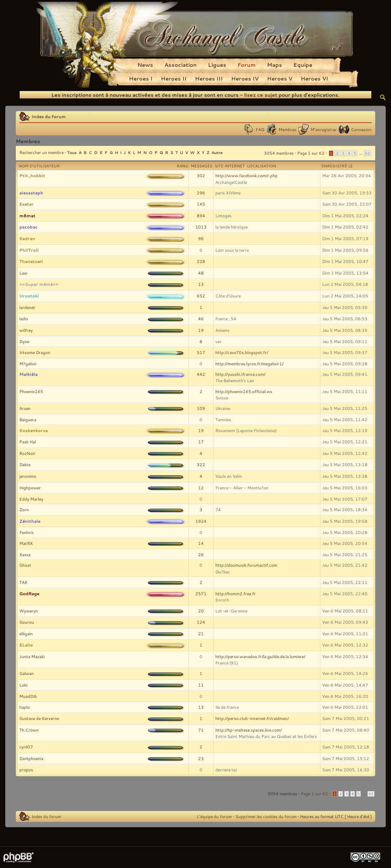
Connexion (361, 129)
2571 (201, 593)
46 (201, 319)
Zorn (24, 509)
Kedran (27, 238)
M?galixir (28, 364)
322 (201, 464)
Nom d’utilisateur (39, 166)
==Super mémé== (39, 284)
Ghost (25, 565)
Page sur (311, 153)
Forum (247, 65)
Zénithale (30, 521)
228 (201, 261)
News (145, 65)
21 (201, 634)
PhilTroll (29, 250)
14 (201, 543)
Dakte (25, 464)
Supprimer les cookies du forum (266, 816)
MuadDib (28, 696)
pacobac (28, 227)
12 (201, 488)
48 (201, 273)
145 (201, 204)
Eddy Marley (31, 499)
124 (201, 622)
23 (201, 758)
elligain (26, 634)
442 (201, 374)
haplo (25, 707)
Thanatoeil (31, 261)
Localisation (262, 166)
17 (201, 442)
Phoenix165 (31, 391)
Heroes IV (245, 78)
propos (26, 770)
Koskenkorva (34, 430)
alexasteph (31, 193)
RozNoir (27, 453)
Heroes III (209, 78)
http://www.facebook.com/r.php (246, 175)
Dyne (24, 341)
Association (181, 65)
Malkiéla (28, 374)
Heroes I (141, 78)
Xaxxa (25, 554)
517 (201, 352)
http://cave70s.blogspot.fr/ (242, 352)
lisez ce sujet (261, 95)
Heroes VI (314, 78)
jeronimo (28, 476)
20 (201, 611)
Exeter (27, 204)
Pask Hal (28, 442)
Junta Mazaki (32, 656)
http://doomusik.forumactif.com (246, 565)
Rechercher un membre (41, 152)
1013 (201, 227)
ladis (24, 319)
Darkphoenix (31, 758)
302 (201, 175)
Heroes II (174, 78)
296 (201, 193)
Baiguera (28, 419)
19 (201, 330)
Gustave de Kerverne (39, 718)
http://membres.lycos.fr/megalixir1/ (249, 364)
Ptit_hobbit (32, 175)
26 (201, 554)
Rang (183, 166)
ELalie (26, 645)
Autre (217, 152)
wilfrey (26, 330)
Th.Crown (29, 730)
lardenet (27, 307)
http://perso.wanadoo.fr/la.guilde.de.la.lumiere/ (260, 656)
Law (23, 273)
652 (201, 296)
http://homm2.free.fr (236, 593)
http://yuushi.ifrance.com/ (240, 374)
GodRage (29, 593)
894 (201, 216)
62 (367, 153)
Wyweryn (29, 611)
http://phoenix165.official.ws (244, 391)
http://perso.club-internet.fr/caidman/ (252, 718)
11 (201, 685)
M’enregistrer (324, 129)
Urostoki (29, 296)
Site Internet (230, 166)
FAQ (260, 129)
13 (201, 284)
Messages (201, 166)
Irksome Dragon (35, 352)
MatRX (26, 543)
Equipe (303, 65)
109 (201, 408)
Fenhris (27, 532)
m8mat (27, 216)
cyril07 (26, 747)
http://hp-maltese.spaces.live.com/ (249, 730)
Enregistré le (337, 166)
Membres (288, 129)
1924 (201, 521)
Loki (23, 685)
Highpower (30, 488)
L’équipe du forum (214, 816)
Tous (72, 152)
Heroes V (280, 78)
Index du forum (49, 116)
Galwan (27, 673)
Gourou (27, 622)
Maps (275, 65)
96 (201, 238)
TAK (23, 582)
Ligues (217, 65)
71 (201, 730)
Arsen (25, 408)
